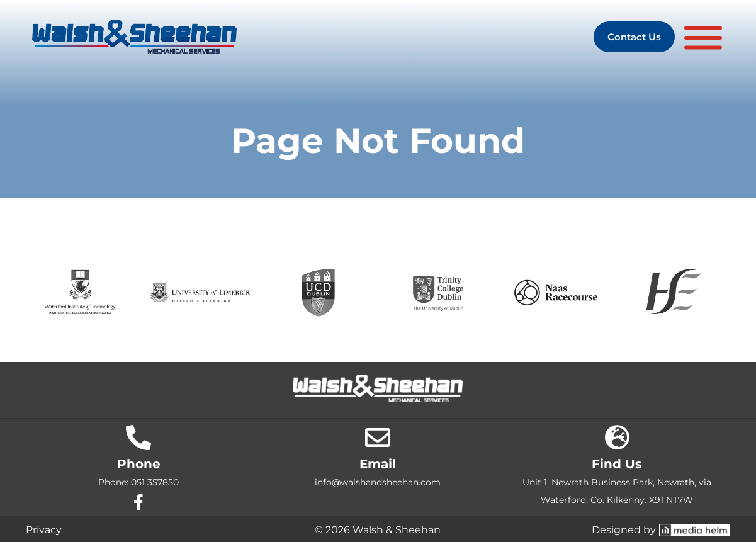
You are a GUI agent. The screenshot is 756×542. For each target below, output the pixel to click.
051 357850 (155, 482)
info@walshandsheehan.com (378, 482)
